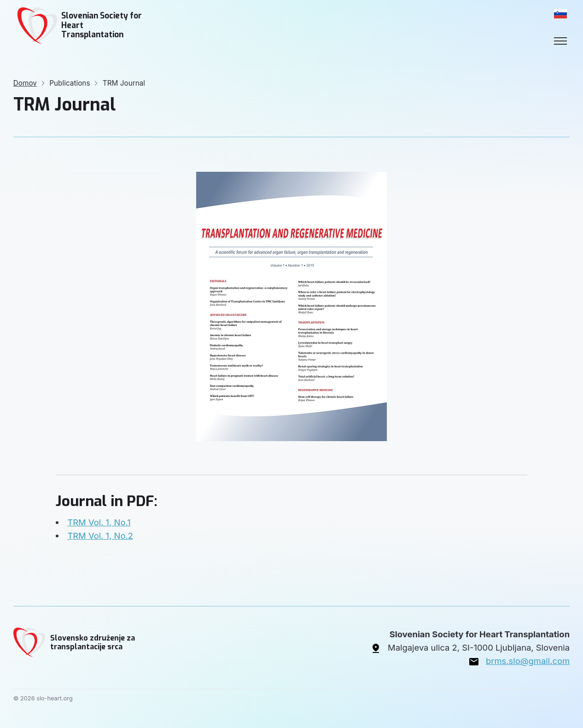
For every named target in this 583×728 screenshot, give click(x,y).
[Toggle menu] (560, 41)
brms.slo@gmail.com (528, 661)
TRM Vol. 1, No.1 (99, 522)
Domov (25, 83)
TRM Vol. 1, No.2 (100, 536)
